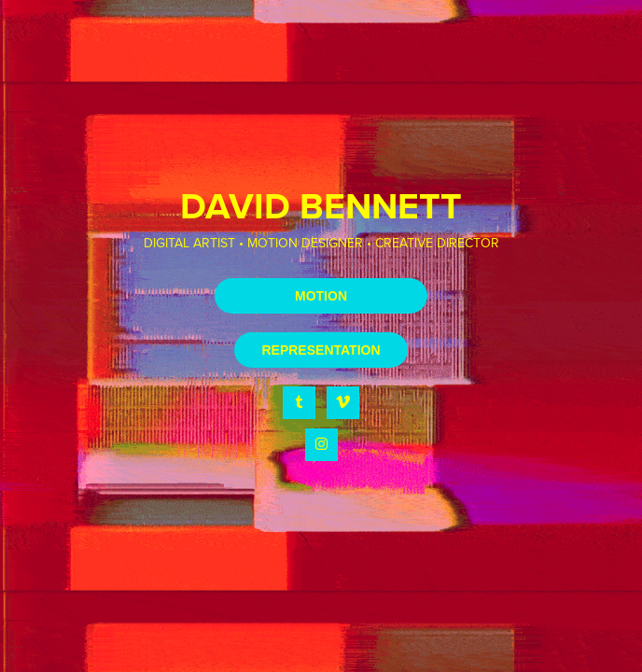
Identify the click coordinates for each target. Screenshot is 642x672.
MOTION (321, 296)
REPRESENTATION (321, 350)
